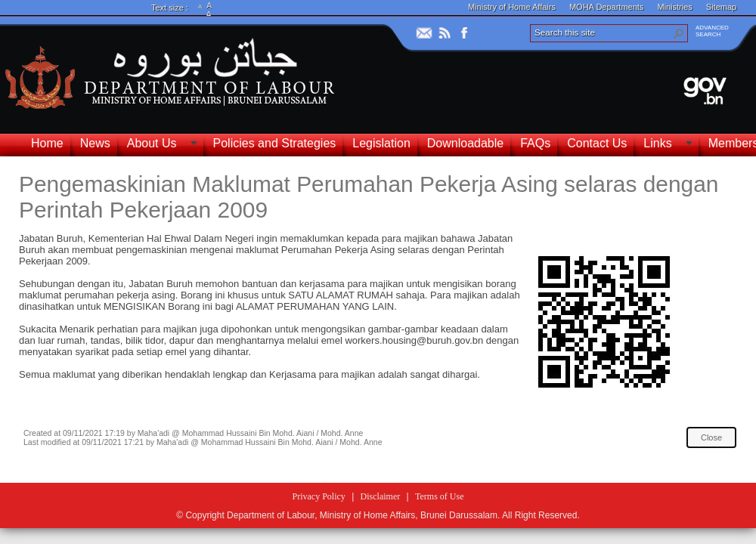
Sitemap (721, 7)
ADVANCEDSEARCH (712, 31)
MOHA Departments (606, 7)
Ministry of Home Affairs (512, 7)
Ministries (674, 7)
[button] (679, 33)
